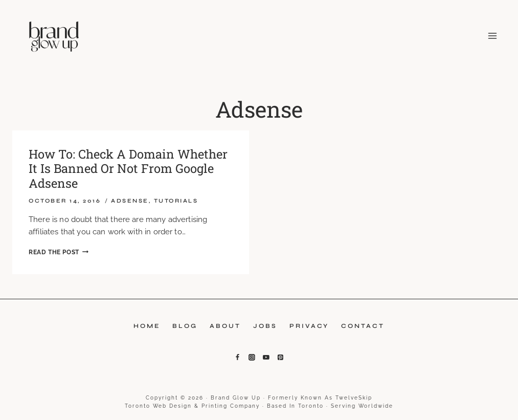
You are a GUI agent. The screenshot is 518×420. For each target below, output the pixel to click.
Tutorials (176, 201)
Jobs (265, 326)
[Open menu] (490, 36)
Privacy (309, 326)
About (225, 326)
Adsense (130, 201)
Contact (363, 326)
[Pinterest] (281, 358)
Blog (185, 326)
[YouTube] (266, 358)
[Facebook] (238, 358)
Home (147, 326)
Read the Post (59, 252)
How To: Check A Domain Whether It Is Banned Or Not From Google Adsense (129, 169)
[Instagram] (252, 358)
